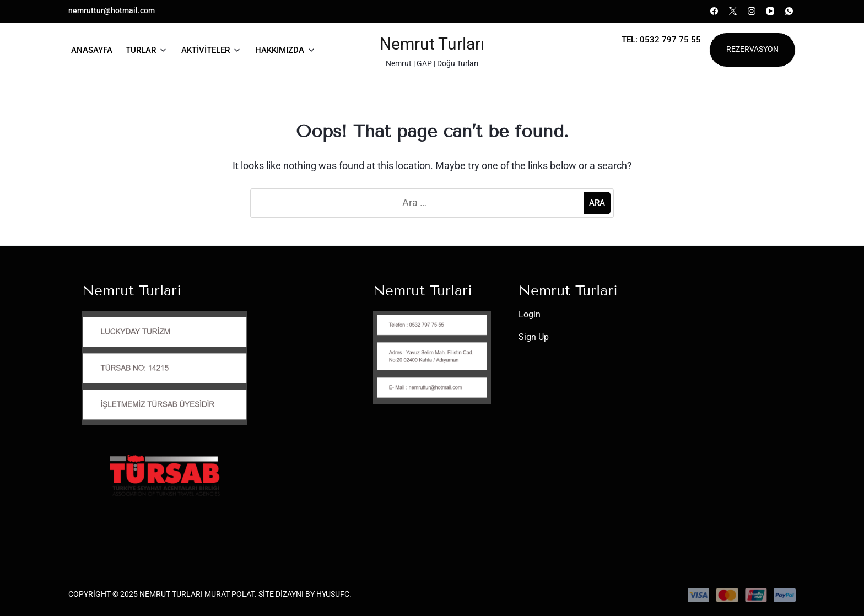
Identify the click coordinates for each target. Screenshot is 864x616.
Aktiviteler (206, 50)
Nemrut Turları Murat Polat (197, 594)
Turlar (141, 50)
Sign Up (534, 337)
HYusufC (333, 594)
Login (530, 314)
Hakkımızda (280, 50)
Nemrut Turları (432, 44)
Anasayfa (92, 50)
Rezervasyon (752, 49)
